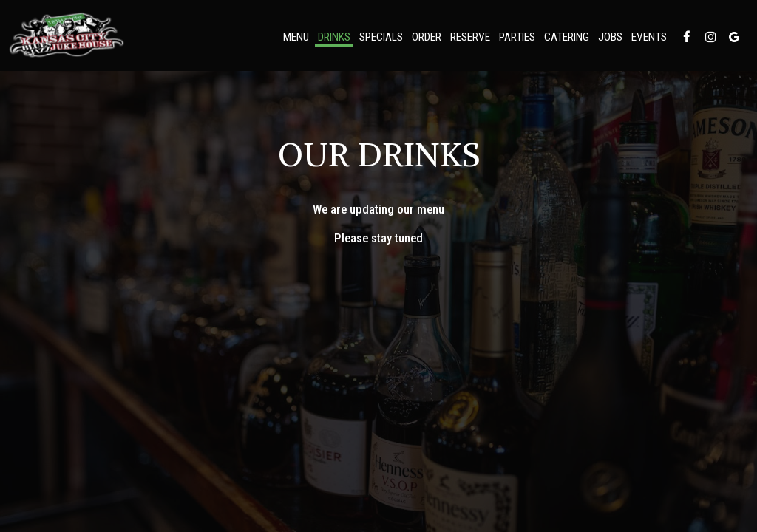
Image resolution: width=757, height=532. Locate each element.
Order (427, 37)
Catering (567, 37)
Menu (296, 37)
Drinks (334, 37)
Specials (381, 37)
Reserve (470, 37)
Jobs (610, 37)
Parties (517, 37)
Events (649, 37)
